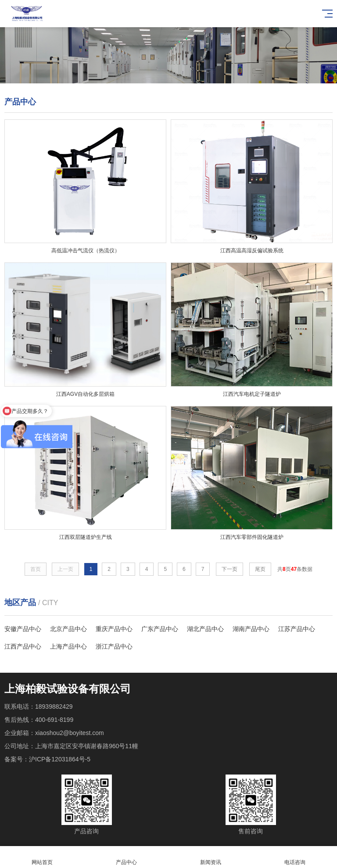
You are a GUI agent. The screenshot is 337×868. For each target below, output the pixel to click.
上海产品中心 (68, 646)
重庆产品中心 (114, 629)
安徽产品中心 (23, 629)
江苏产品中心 (297, 629)
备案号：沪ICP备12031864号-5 (47, 759)
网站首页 (42, 857)
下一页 (229, 569)
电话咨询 (295, 857)
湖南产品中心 (251, 629)
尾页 (260, 569)
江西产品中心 (23, 646)
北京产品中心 (68, 629)
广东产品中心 (160, 629)
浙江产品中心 (114, 646)
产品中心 (126, 857)
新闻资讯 (211, 857)
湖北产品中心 (205, 629)
